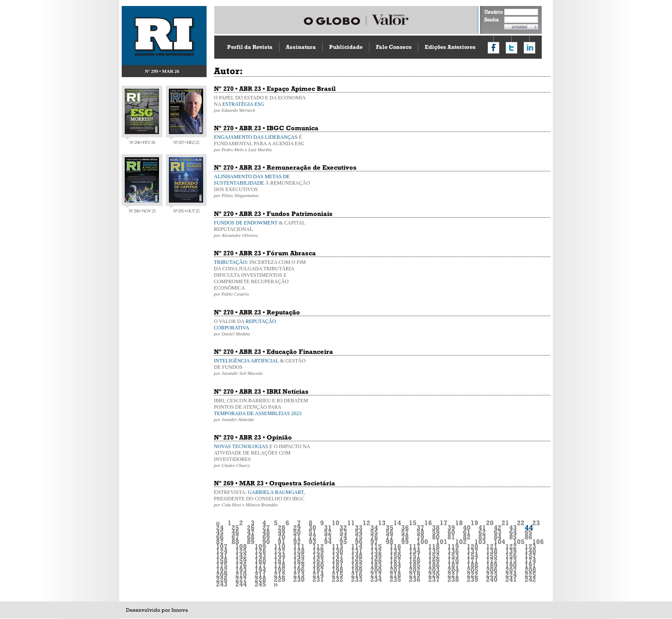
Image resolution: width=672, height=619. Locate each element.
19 (474, 523)
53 (343, 532)
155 (492, 556)
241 (511, 579)
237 (434, 579)
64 (513, 532)
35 (390, 528)
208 (530, 570)
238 (453, 579)
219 (415, 575)
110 (280, 546)
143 (260, 556)
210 (241, 575)
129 (318, 551)
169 (434, 561)
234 (376, 579)
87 (220, 542)
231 (318, 579)
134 (415, 551)
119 (453, 546)
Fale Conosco (394, 47)
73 (328, 537)
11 (351, 523)
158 (222, 561)
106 (538, 542)
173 (511, 561)
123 (530, 546)
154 (472, 556)
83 (482, 537)
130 (337, 551)
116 (395, 546)
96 (359, 542)
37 (420, 528)
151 (415, 556)
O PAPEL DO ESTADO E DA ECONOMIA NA (263, 104)
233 (357, 579)
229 (280, 579)
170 (453, 561)
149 (376, 556)
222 (472, 575)
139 (511, 551)
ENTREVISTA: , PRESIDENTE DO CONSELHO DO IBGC (263, 498)
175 (222, 565)
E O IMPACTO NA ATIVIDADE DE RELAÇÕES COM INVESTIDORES (263, 456)
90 (266, 542)
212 (280, 575)
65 (528, 532)
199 (357, 570)
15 (413, 523)
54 (359, 532)
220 (434, 575)
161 (280, 561)
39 (451, 528)
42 (498, 528)
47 (251, 532)
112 (318, 546)
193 (241, 570)
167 (395, 561)
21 (505, 523)
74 (343, 537)
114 (357, 546)
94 (328, 542)
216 (357, 575)
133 (395, 551)
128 (299, 551)
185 (415, 565)
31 (328, 528)
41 (482, 528)
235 (395, 579)
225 (530, 575)
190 (511, 565)
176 (241, 565)
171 (472, 561)
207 (511, 570)
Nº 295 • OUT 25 (186, 185)
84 (498, 537)
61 (467, 532)
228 (260, 579)
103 (480, 542)
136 (453, 551)
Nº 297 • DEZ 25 (186, 117)
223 (492, 575)
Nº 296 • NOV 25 (142, 185)
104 (499, 542)
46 (235, 532)
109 (260, 546)
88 (235, 542)
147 (337, 556)
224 (511, 575)
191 (530, 565)
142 (241, 556)
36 (405, 528)
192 (222, 570)
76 (374, 537)
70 (282, 537)
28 (282, 528)
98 (390, 542)
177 (260, 565)
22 (521, 523)
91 (282, 542)
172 (492, 561)
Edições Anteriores (450, 47)
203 (434, 570)
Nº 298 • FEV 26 (142, 117)
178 (280, 565)
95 (343, 542)
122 (511, 546)
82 (467, 537)
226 (222, 579)
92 (297, 542)
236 (415, 579)
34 (374, 528)
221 (453, 575)
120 (472, 546)
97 (374, 542)
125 (241, 551)
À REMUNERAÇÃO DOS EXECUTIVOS (263, 186)
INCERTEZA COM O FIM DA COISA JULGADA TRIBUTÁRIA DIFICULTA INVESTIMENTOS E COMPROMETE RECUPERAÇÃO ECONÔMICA (263, 278)
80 (436, 537)
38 (436, 528)
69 (266, 537)
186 (434, 565)
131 (357, 551)
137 (472, 551)
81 (451, 537)
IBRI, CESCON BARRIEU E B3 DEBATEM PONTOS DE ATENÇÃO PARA (263, 410)
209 (222, 575)
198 (337, 570)
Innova (180, 610)
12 (366, 523)
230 (299, 579)
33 (359, 528)
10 (336, 523)
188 (472, 565)
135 (434, 551)
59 (436, 532)
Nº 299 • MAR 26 (162, 71)
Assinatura (301, 47)
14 (397, 523)
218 (395, 575)
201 (395, 570)
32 (343, 528)
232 (337, 579)
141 (222, 556)
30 (312, 528)
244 (241, 584)
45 (220, 532)
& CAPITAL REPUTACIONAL (263, 229)
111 (299, 546)
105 (519, 542)
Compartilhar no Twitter (511, 48)
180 (318, 565)
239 (472, 579)
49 (282, 532)
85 (513, 537)
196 (299, 570)
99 (405, 542)
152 (434, 556)
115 (376, 546)
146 (318, 556)
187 (453, 565)
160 (260, 561)
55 (374, 532)
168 (415, 561)
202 (415, 570)
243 (222, 584)
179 (299, 565)
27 (266, 528)
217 (376, 575)
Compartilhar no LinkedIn (529, 48)
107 (222, 546)
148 (357, 556)
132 (376, 551)
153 (453, 556)
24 (220, 528)
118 (434, 546)
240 (492, 579)
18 (459, 523)
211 (260, 575)
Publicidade (346, 47)
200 (376, 570)
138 (492, 551)
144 (280, 556)
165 (357, 561)
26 (251, 528)
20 (490, 523)
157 (530, 556)
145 (299, 556)
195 (280, 570)
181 (337, 565)
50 (297, 532)
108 (241, 546)
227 (241, 579)
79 (420, 537)
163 (318, 561)
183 (376, 565)
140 (530, 551)
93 (312, 542)
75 (359, 537)
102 (461, 542)
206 (492, 570)
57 (405, 532)
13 (382, 523)
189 (492, 565)
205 (472, 570)
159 (241, 561)
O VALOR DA (263, 327)
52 (328, 532)
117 (415, 546)
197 (318, 570)
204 (453, 570)
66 (220, 537)
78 (405, 537)
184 (395, 565)
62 (482, 532)
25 (235, 528)
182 (357, 565)
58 (420, 532)
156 (511, 556)
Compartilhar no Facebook (493, 48)
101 (442, 542)
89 (251, 542)
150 (395, 556)
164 (337, 561)
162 (299, 561)
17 (444, 523)
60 (451, 532)
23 (536, 523)
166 (376, 561)
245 (260, 584)
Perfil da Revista (250, 47)
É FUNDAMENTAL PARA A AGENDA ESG (263, 143)
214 (318, 575)
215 (337, 575)
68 (251, 537)
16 (428, 523)
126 (260, 551)
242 (530, 579)
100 (422, 542)
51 (312, 532)
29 (297, 528)
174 (530, 561)
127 (280, 551)
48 (266, 532)
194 (260, 570)
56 (390, 532)
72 (312, 537)
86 (528, 537)
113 (337, 546)
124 (222, 551)
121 (492, 546)
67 (235, 537)
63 (498, 532)
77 (390, 537)
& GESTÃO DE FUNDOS (263, 367)
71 (297, 537)
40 (467, 528)
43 (513, 528)
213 (299, 575)
